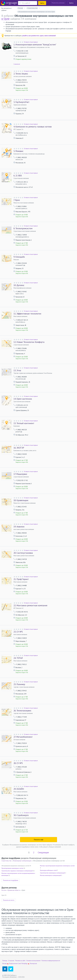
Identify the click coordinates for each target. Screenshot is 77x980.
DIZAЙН (19, 789)
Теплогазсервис (22, 711)
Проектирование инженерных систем (12, 868)
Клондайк (19, 257)
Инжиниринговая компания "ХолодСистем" (35, 45)
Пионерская (33, 964)
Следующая (43, 852)
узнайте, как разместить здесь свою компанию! (39, 36)
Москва (5, 964)
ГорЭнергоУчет (21, 102)
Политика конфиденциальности (51, 961)
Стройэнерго (21, 815)
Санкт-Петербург (23, 964)
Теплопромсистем (23, 228)
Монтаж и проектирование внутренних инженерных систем (57, 866)
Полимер (19, 684)
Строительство (6, 861)
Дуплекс (19, 285)
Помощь (5, 961)
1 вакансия (17, 64)
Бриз (17, 200)
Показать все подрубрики (11, 880)
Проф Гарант (21, 579)
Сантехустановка (23, 553)
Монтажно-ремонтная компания (30, 606)
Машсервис (20, 474)
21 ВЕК (18, 176)
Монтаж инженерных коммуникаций (51, 875)
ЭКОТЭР (19, 448)
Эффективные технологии (27, 314)
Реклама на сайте (20, 961)
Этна (17, 370)
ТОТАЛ (18, 658)
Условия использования (33, 961)
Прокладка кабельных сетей (48, 870)
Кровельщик (21, 500)
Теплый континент (24, 423)
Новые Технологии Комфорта (29, 342)
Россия (4, 890)
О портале (11, 961)
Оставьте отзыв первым (31, 42)
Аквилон (19, 527)
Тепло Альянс (21, 74)
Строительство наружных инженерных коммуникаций (17, 871)
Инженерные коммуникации (22, 861)
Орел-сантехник (23, 399)
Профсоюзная (13, 964)
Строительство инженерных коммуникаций (52, 873)
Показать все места (9, 900)
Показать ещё (39, 840)
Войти (71, 3)
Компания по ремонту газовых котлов (33, 127)
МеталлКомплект (23, 737)
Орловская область (14, 890)
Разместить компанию (58, 3)
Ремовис (18, 151)
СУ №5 (18, 632)
